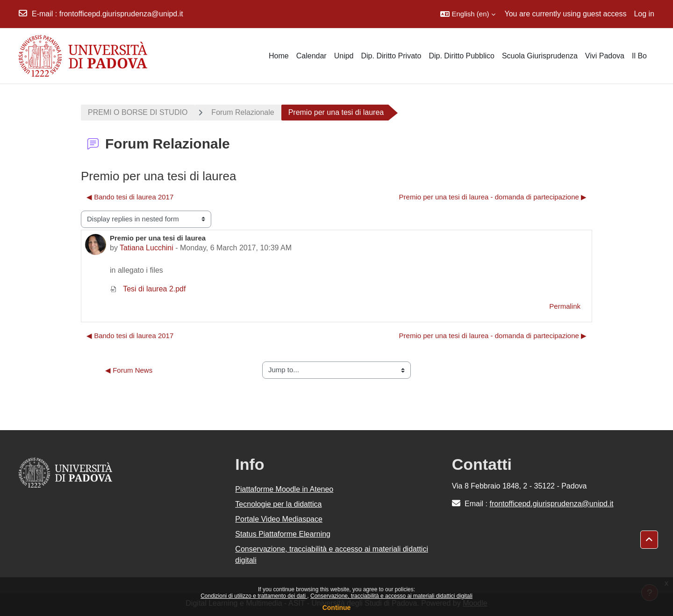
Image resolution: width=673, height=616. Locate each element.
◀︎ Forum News (129, 370)
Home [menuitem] (279, 56)
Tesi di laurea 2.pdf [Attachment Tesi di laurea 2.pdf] (148, 289)
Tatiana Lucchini (147, 248)
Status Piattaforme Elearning (283, 534)
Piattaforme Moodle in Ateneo (284, 489)
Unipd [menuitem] (344, 56)
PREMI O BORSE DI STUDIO (138, 112)
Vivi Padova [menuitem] (605, 56)
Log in (644, 14)
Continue (337, 608)
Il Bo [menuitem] (639, 56)
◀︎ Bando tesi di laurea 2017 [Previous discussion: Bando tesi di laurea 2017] (130, 197)
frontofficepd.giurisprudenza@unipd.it (121, 14)
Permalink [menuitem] (565, 306)
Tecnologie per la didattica (278, 504)
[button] (468, 14)
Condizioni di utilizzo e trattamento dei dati (254, 596)
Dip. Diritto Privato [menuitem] (391, 56)
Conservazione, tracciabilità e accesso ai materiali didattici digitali (391, 596)
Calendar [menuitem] (311, 56)
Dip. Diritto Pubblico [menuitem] (462, 56)
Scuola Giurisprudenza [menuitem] (540, 56)
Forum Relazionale (243, 112)
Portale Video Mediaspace (279, 519)
